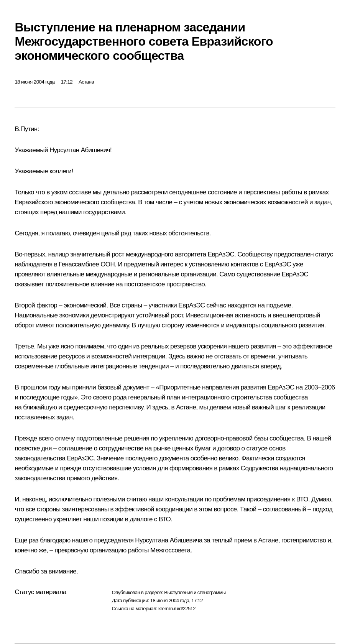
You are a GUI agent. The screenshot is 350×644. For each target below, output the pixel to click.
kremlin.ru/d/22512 (177, 609)
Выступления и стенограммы (195, 592)
